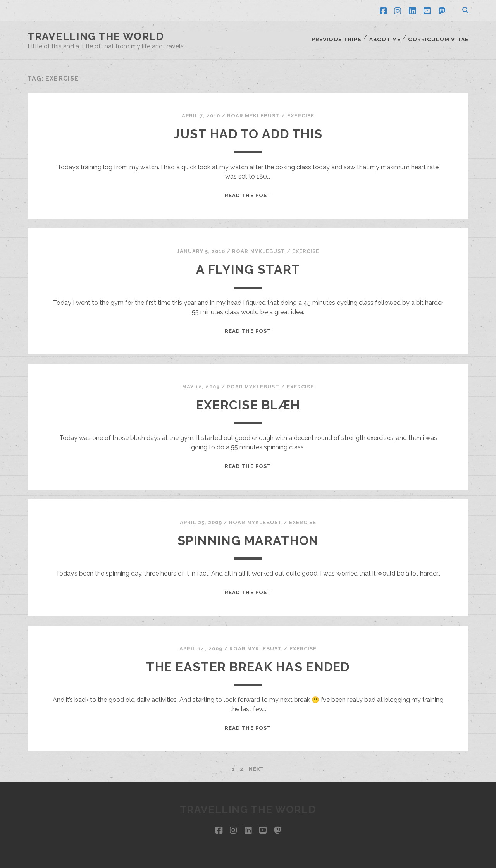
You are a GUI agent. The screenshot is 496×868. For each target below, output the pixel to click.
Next (257, 764)
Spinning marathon (248, 536)
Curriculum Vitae (440, 37)
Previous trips (338, 37)
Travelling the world (96, 36)
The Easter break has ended (248, 662)
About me (387, 37)
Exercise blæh (248, 400)
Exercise (301, 111)
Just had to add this (248, 129)
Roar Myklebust (254, 111)
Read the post (248, 190)
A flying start (248, 265)
